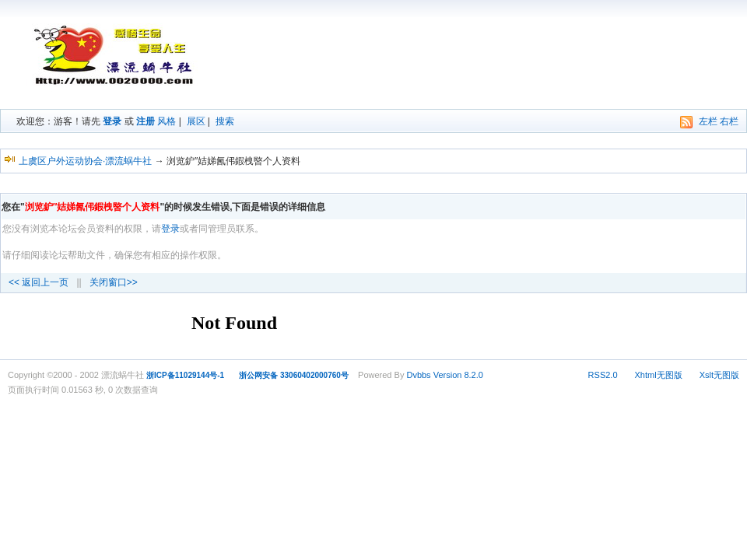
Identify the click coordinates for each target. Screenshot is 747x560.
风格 (167, 121)
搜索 (225, 121)
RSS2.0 (603, 375)
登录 (112, 121)
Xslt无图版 (719, 375)
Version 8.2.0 (458, 375)
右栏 (729, 121)
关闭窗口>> (114, 282)
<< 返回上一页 (39, 282)
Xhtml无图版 (659, 375)
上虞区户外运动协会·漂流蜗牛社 (85, 161)
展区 (196, 121)
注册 (146, 121)
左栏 (708, 121)
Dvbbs (418, 375)
